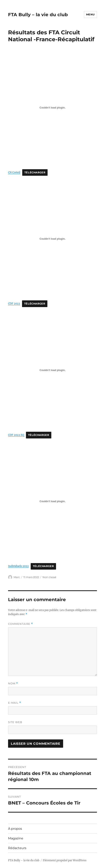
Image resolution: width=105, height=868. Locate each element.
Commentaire (20, 624)
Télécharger (35, 172)
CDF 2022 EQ (16, 435)
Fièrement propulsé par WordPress (65, 860)
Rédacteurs (17, 848)
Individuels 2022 (18, 566)
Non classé (49, 577)
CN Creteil (14, 172)
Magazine (16, 838)
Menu (90, 14)
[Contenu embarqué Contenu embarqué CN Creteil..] (52, 107)
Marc (17, 577)
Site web (15, 722)
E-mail (15, 703)
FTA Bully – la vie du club (38, 15)
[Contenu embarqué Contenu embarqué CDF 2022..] (52, 239)
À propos (15, 829)
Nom (13, 683)
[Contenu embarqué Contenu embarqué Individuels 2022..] (52, 501)
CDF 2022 (14, 304)
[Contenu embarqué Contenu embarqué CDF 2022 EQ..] (52, 370)
